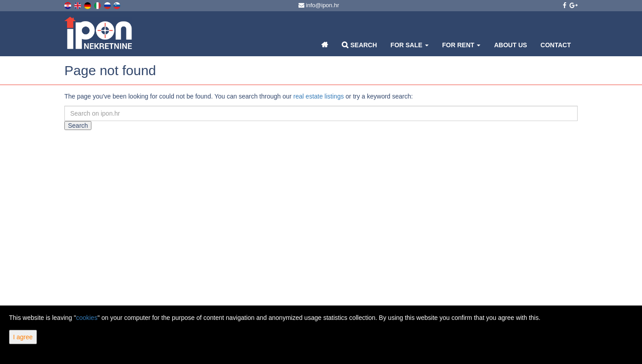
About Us (510, 45)
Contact (556, 45)
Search (359, 45)
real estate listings (319, 96)
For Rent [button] (461, 45)
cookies (87, 318)
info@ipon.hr (319, 5)
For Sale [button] (409, 45)
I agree (23, 337)
